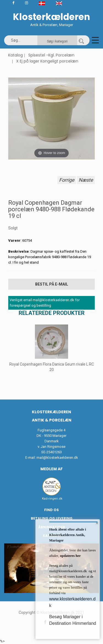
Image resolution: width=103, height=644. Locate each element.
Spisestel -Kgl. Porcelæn (51, 55)
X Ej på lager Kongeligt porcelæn (47, 61)
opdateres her (70, 556)
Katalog (16, 55)
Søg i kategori (57, 41)
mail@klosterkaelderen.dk (57, 458)
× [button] (97, 523)
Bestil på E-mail (52, 284)
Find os (51, 510)
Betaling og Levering (52, 518)
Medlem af (51, 469)
